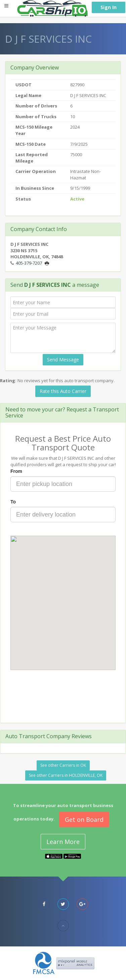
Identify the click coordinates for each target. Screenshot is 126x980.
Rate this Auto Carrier (63, 391)
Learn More (63, 842)
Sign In (109, 7)
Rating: (8, 381)
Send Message (63, 360)
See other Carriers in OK (63, 765)
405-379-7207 (29, 263)
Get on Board (84, 819)
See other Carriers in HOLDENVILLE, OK (66, 775)
